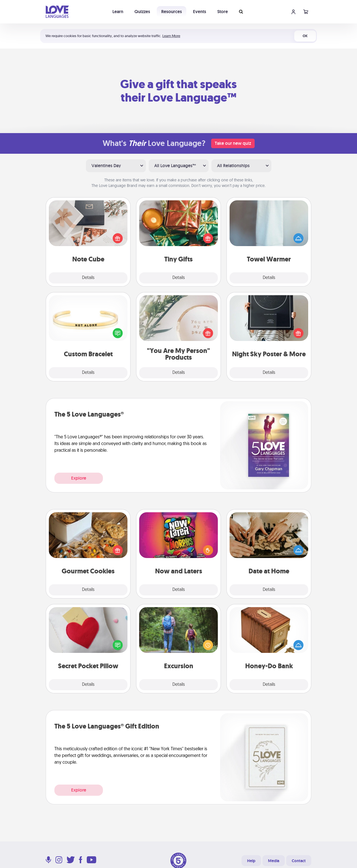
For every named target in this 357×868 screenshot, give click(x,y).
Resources (172, 12)
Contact (299, 861)
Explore (79, 478)
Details (88, 278)
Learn (118, 12)
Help (251, 861)
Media (274, 861)
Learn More (171, 36)
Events (200, 12)
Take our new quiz (233, 143)
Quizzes (142, 12)
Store (223, 12)
